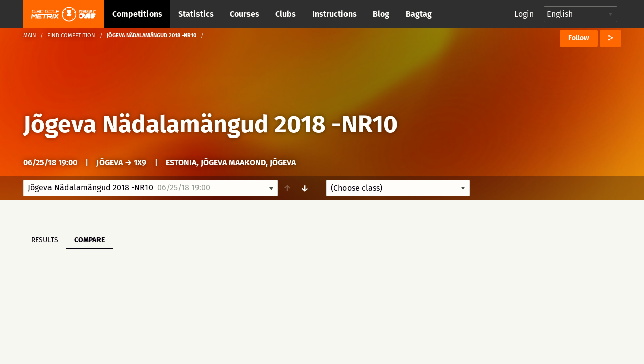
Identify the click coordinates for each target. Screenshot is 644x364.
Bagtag (419, 14)
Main (30, 36)
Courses (244, 14)
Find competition (71, 36)
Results (45, 240)
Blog (381, 14)
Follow (579, 38)
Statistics (196, 14)
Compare (89, 240)
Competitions (137, 14)
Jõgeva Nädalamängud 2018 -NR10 (210, 124)
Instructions (334, 14)
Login (524, 14)
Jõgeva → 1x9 (121, 163)
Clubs (286, 14)
